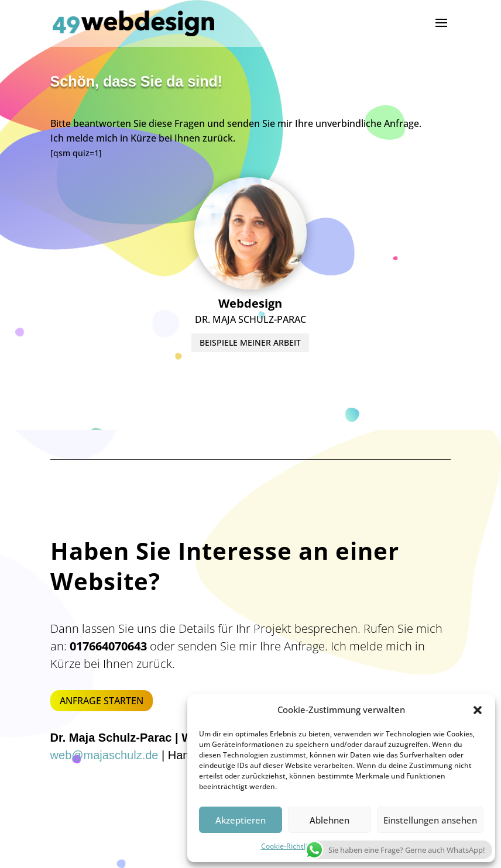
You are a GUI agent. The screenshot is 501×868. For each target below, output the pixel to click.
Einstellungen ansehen (430, 820)
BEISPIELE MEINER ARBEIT (250, 224)
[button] (478, 710)
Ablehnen (330, 820)
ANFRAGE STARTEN (102, 701)
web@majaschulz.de (104, 755)
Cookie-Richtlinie (289, 846)
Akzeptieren (241, 820)
